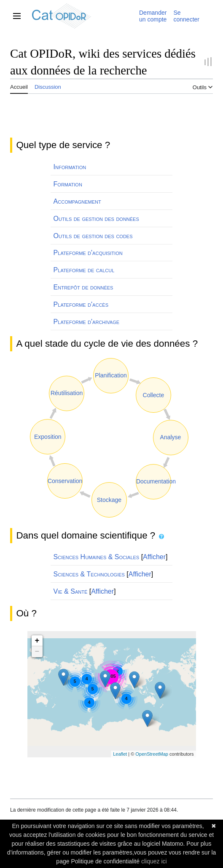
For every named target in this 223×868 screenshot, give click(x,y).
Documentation (156, 481)
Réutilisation (67, 393)
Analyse (171, 437)
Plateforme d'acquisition (88, 253)
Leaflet (120, 754)
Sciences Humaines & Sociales (97, 557)
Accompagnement (77, 201)
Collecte (154, 395)
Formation (68, 184)
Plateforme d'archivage (87, 322)
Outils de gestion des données (96, 219)
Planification (111, 375)
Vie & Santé (71, 591)
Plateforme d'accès (81, 304)
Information (70, 167)
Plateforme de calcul (84, 270)
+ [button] (37, 641)
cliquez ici (154, 861)
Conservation (65, 481)
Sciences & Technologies (89, 574)
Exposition (48, 437)
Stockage (109, 500)
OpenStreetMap (152, 754)
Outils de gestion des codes (93, 236)
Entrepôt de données (83, 287)
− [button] (37, 652)
